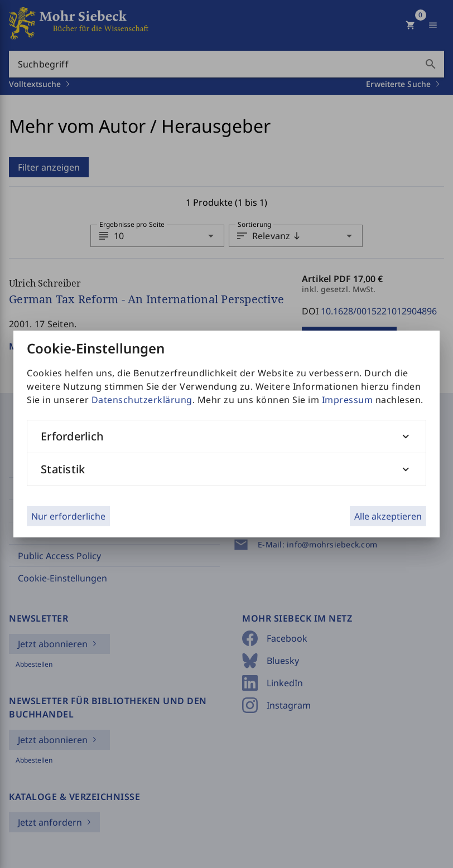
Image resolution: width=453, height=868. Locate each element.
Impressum (348, 400)
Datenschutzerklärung (142, 400)
